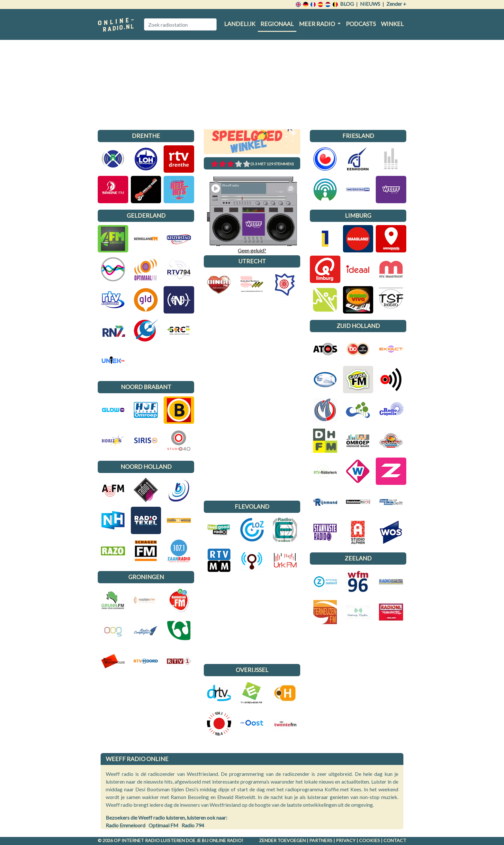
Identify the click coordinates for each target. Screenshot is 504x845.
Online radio (225, 840)
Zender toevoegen (282, 840)
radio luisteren (165, 840)
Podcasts (361, 24)
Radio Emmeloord (126, 825)
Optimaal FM (163, 825)
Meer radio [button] (317, 24)
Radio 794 (193, 825)
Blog (347, 4)
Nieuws (370, 4)
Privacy (346, 840)
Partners (321, 840)
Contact (395, 840)
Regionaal (277, 24)
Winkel (392, 24)
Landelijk (240, 24)
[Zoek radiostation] (180, 24)
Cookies (369, 840)
